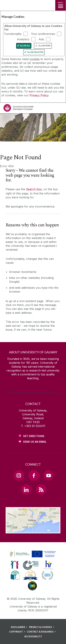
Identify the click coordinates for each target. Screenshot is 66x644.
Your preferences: (43, 34)
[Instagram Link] (19, 475)
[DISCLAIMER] (20, 627)
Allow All (25, 46)
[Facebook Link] (34, 475)
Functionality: (13, 34)
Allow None (45, 46)
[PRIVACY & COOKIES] (42, 627)
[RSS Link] (41, 490)
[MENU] (61, 5)
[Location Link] (33, 531)
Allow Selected (35, 52)
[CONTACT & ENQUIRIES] (42, 632)
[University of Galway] (18, 109)
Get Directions (34, 436)
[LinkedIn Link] (26, 490)
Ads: (42, 39)
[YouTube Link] (49, 475)
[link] (15, 565)
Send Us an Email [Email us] (35, 442)
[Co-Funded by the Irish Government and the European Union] (33, 558)
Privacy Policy (39, 95)
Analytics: (23, 39)
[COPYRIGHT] (18, 632)
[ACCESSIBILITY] (33, 636)
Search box (34, 189)
